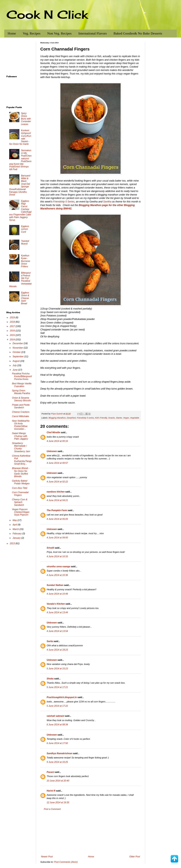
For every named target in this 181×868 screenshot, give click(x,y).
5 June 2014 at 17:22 (57, 706)
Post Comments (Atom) (66, 862)
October (17, 352)
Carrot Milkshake (21, 416)
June (15, 370)
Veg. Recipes (32, 33)
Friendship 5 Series (64, 202)
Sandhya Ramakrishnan (59, 753)
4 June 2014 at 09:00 (57, 538)
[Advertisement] (90, 833)
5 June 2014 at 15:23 (57, 669)
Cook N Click (47, 14)
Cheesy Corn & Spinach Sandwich (20, 502)
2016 (13, 331)
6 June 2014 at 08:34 (57, 725)
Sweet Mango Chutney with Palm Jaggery (20, 436)
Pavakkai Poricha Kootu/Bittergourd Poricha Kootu (22, 376)
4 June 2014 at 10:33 (57, 556)
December (18, 343)
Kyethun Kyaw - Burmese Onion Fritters (25, 261)
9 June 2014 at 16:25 (57, 762)
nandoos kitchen (56, 492)
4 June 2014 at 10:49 (57, 594)
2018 (13, 322)
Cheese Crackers (21, 412)
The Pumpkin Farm (57, 510)
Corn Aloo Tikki (20, 488)
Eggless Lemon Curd (25, 229)
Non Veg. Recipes (59, 33)
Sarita (50, 641)
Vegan (126, 418)
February (17, 534)
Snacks (111, 418)
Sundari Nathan (55, 585)
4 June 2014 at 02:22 (57, 482)
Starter (119, 418)
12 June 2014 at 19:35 (58, 802)
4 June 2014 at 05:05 (57, 519)
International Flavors (93, 33)
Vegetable (135, 418)
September (18, 357)
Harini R (51, 791)
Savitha (107, 202)
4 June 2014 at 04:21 (57, 500)
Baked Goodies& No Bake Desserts (138, 33)
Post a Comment (52, 809)
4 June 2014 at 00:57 (57, 463)
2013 (13, 543)
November (18, 348)
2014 (13, 340)
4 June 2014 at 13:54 (57, 631)
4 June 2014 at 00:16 (57, 441)
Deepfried (71, 418)
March (16, 529)
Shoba (50, 679)
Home (12, 33)
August (16, 361)
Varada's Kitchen (56, 604)
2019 (13, 317)
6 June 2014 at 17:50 (57, 743)
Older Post (135, 857)
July (15, 365)
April (15, 525)
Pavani (50, 772)
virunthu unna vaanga (58, 566)
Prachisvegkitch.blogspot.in (62, 697)
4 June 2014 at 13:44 (57, 612)
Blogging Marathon (57, 418)
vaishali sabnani (55, 716)
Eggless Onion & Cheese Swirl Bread (25, 298)
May (15, 520)
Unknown (52, 451)
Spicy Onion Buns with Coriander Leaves (26, 119)
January (17, 538)
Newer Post (47, 857)
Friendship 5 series (85, 418)
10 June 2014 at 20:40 (58, 781)
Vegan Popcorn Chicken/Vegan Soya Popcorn (21, 512)
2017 (13, 326)
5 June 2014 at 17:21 (57, 687)
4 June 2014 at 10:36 (57, 575)
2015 (13, 335)
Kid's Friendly (101, 418)
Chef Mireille (53, 432)
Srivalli (50, 548)
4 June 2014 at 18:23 (57, 650)
